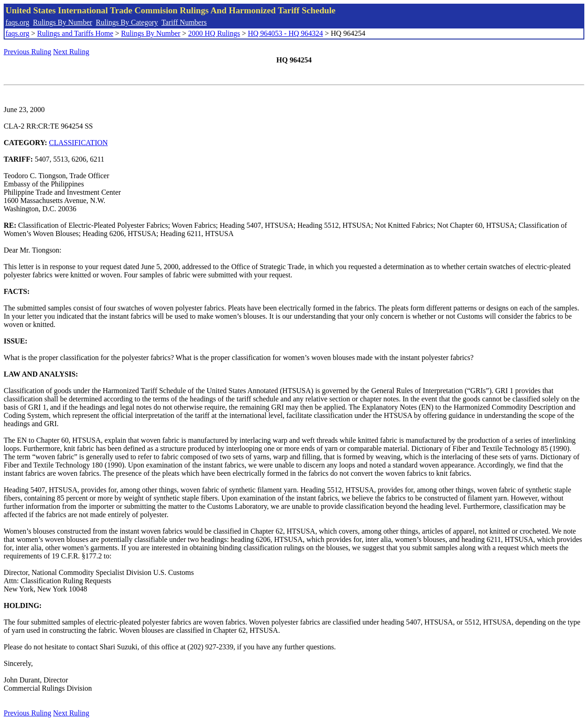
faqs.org (17, 22)
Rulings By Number (63, 22)
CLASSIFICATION (79, 143)
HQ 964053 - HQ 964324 (285, 33)
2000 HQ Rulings (214, 33)
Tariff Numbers (184, 22)
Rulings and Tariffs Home (75, 33)
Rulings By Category (127, 22)
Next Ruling (71, 52)
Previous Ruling (28, 52)
